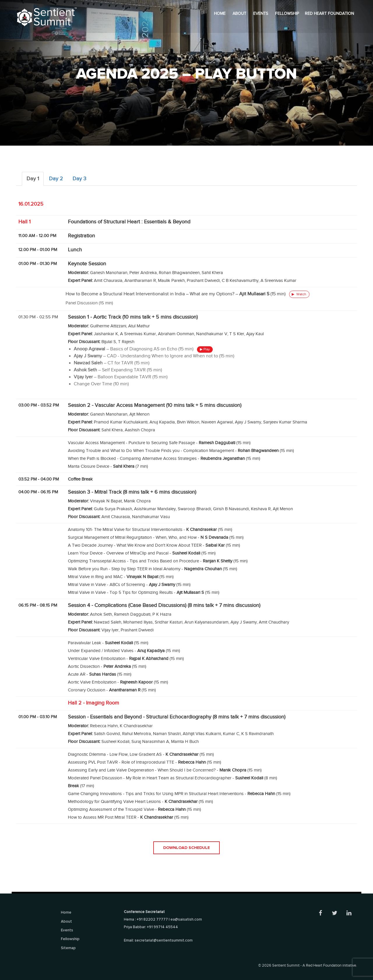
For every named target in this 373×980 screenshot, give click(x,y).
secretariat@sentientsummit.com (164, 940)
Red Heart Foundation (329, 14)
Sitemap (68, 947)
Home (220, 14)
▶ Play (205, 349)
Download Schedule (186, 848)
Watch (299, 294)
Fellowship (287, 14)
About (239, 14)
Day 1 (33, 179)
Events (261, 14)
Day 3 (80, 179)
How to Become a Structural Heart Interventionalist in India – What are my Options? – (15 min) (176, 294)
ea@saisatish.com (186, 919)
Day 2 (56, 179)
